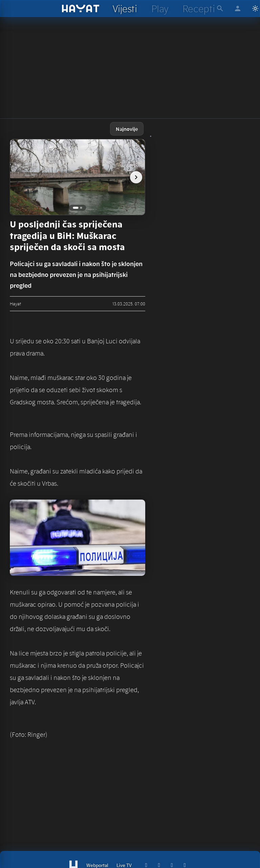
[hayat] (81, 8)
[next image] (136, 177)
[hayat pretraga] (220, 8)
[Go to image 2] (81, 208)
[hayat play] (160, 8)
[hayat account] (238, 8)
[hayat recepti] (199, 8)
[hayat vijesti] (125, 8)
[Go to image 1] (76, 208)
